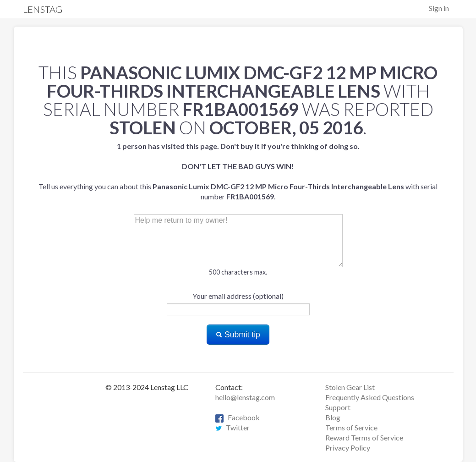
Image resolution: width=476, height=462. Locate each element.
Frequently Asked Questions (370, 397)
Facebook (238, 417)
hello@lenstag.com (245, 397)
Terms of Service (351, 427)
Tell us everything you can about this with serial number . (238, 171)
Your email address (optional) (238, 296)
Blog (333, 417)
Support (338, 407)
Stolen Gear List (350, 387)
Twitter (233, 427)
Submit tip (238, 335)
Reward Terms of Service (364, 437)
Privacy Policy (348, 448)
